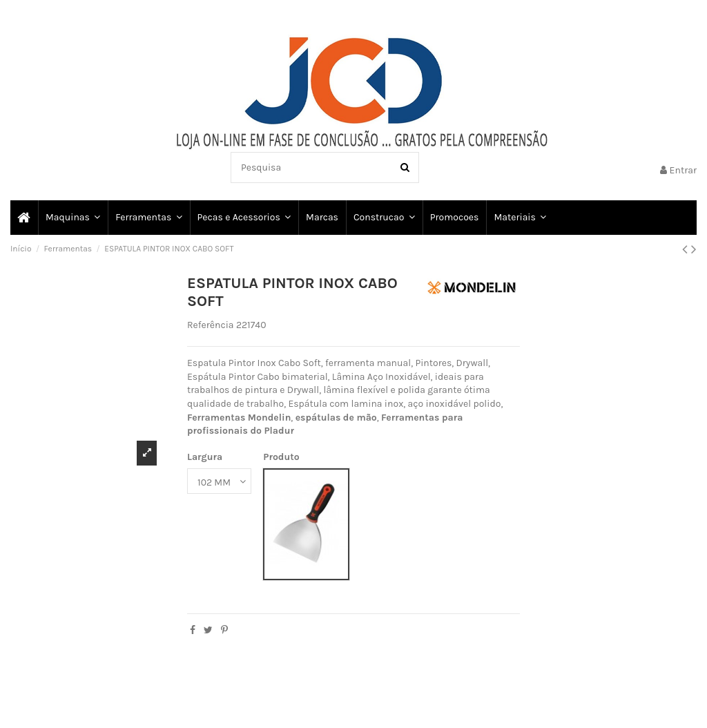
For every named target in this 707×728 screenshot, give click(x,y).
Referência (211, 325)
